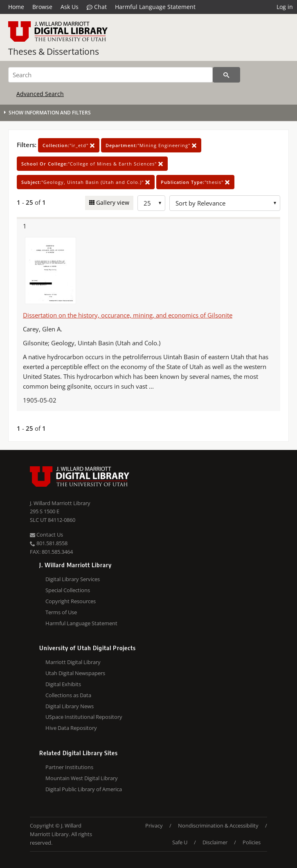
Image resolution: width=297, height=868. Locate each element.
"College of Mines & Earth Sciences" (92, 164)
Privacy (154, 825)
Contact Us (46, 535)
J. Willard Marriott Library (60, 503)
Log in (285, 7)
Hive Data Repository (71, 728)
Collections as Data (68, 695)
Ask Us (70, 7)
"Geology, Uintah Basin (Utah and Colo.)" (86, 182)
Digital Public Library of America (84, 789)
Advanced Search (40, 94)
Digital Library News (70, 706)
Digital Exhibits (63, 684)
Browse (42, 7)
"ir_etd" (69, 145)
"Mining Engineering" (151, 145)
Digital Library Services (73, 579)
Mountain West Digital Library (82, 778)
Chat (97, 7)
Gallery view (112, 202)
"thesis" (195, 182)
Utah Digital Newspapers (75, 673)
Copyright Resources (71, 601)
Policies (252, 842)
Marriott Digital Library (73, 662)
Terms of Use (61, 612)
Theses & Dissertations (54, 51)
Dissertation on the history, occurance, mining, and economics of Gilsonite (128, 315)
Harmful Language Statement (155, 7)
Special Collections (68, 590)
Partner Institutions (69, 767)
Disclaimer (215, 842)
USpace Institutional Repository (84, 717)
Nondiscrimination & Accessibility (218, 825)
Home (16, 7)
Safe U (180, 842)
